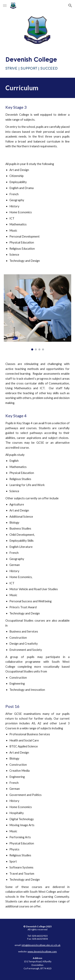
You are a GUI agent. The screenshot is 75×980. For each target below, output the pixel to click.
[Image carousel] (38, 312)
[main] (38, 63)
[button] (5, 5)
